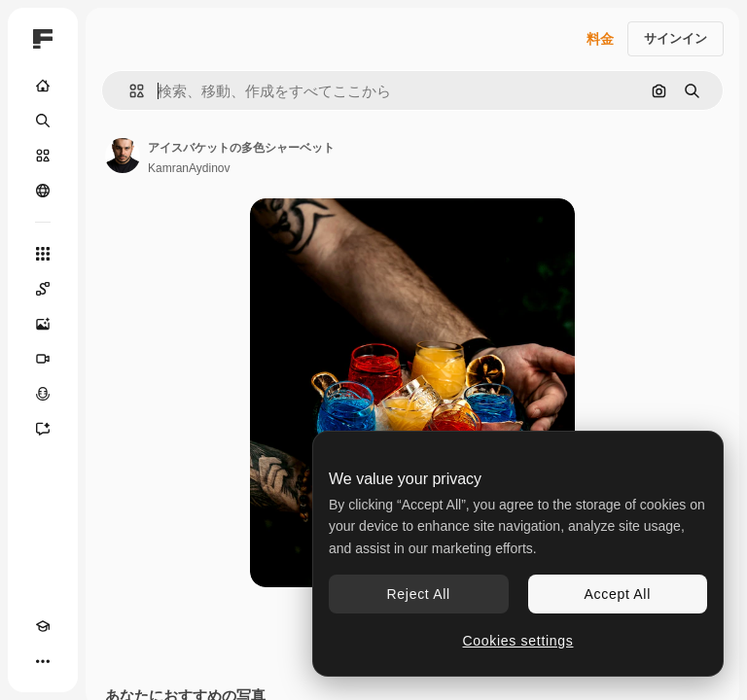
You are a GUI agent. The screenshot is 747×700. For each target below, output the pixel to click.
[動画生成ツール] (43, 359)
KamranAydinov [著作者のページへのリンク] (189, 168)
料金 (600, 39)
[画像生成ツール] (43, 324)
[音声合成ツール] (43, 394)
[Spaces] (43, 289)
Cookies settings (518, 641)
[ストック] (43, 156)
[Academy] (43, 626)
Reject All (419, 594)
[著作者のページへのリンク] (123, 156)
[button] (129, 91)
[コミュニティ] (43, 191)
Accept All (618, 594)
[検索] (43, 121)
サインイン (676, 38)
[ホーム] (43, 86)
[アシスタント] (43, 429)
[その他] (43, 661)
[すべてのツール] (43, 254)
